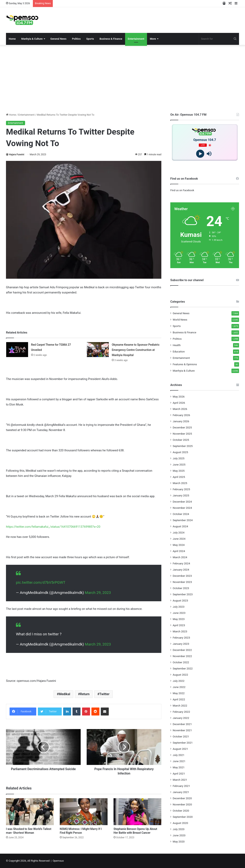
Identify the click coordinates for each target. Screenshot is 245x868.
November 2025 (182, 434)
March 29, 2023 (98, 593)
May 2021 (179, 767)
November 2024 (182, 508)
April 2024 (179, 551)
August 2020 (180, 823)
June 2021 (179, 761)
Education (179, 351)
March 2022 (180, 706)
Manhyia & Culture (32, 39)
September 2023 (183, 594)
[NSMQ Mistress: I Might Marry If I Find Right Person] (84, 812)
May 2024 (179, 545)
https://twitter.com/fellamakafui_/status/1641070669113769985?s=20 (53, 527)
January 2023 (181, 644)
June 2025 (179, 465)
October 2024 (181, 514)
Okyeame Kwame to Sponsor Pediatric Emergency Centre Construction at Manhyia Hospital (136, 350)
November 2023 (182, 582)
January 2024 (181, 570)
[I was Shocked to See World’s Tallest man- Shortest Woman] (30, 812)
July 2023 (179, 607)
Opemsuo (58, 861)
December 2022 (182, 650)
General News (58, 39)
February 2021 (181, 786)
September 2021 (183, 743)
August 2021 (180, 749)
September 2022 (183, 668)
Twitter (104, 694)
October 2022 (181, 662)
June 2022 (179, 687)
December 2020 (182, 798)
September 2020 (183, 817)
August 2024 (180, 526)
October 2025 (181, 440)
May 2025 (179, 471)
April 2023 (179, 625)
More (153, 39)
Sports (90, 39)
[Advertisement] (122, 79)
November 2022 (182, 656)
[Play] (200, 154)
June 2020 (179, 835)
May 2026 (179, 397)
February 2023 (181, 638)
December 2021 (182, 724)
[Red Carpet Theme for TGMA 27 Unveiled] (17, 350)
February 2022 (181, 712)
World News (180, 320)
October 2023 (181, 588)
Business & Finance (111, 39)
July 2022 (179, 681)
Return (85, 694)
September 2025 (183, 446)
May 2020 (179, 841)
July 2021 (179, 755)
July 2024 (179, 532)
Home (12, 39)
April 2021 (179, 774)
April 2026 (179, 403)
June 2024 (179, 539)
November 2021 (182, 730)
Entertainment (136, 39)
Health (177, 345)
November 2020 (182, 804)
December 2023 (182, 576)
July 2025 (179, 458)
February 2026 (181, 415)
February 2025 (181, 489)
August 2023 (180, 600)
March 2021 (180, 780)
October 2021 (181, 736)
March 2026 (180, 409)
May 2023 (179, 619)
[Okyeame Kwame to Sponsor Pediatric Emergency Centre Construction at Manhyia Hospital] (98, 350)
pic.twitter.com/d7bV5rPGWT (41, 582)
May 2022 (179, 693)
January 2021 (181, 792)
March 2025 (180, 483)
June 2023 (179, 613)
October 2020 (181, 811)
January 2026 (181, 421)
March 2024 (180, 557)
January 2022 (181, 718)
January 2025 (181, 495)
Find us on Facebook (182, 190)
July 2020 (179, 829)
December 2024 (182, 502)
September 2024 (183, 520)
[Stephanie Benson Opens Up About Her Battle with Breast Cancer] (137, 812)
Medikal (64, 694)
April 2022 (179, 699)
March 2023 (180, 631)
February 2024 (181, 563)
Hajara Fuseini (17, 155)
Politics (76, 39)
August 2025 (180, 452)
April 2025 (179, 477)
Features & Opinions (185, 364)
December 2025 (182, 427)
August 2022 (180, 675)
